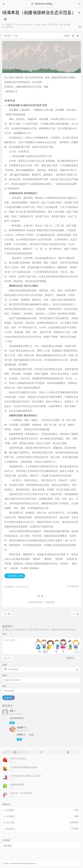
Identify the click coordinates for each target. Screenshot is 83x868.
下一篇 (76, 614)
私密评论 (70, 658)
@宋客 (20, 735)
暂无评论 (55, 25)
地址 (4, 686)
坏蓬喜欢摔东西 (17, 785)
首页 (8, 36)
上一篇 (7, 614)
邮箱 (5, 675)
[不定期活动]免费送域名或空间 (24, 767)
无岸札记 (9, 27)
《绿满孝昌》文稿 (15, 576)
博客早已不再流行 (18, 759)
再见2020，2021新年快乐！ (22, 793)
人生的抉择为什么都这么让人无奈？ (26, 776)
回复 (12, 723)
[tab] (15, 752)
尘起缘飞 (9, 25)
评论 (5, 634)
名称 (5, 665)
